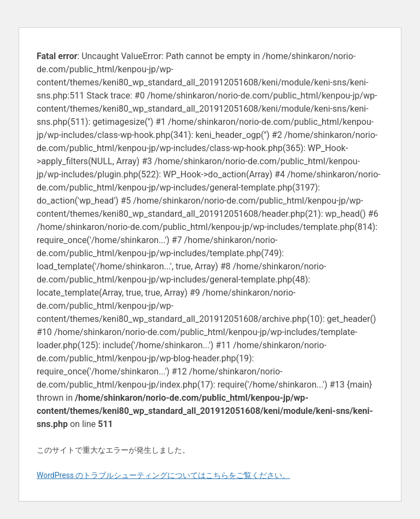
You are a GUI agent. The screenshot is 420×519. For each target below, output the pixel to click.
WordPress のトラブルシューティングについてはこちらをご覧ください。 (164, 475)
